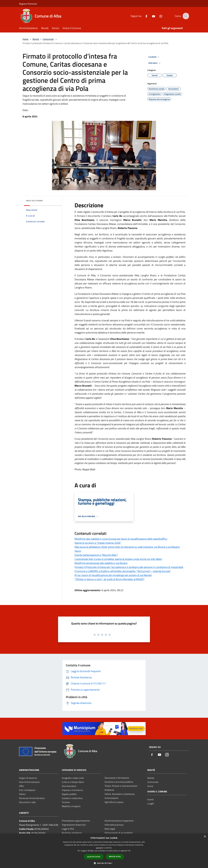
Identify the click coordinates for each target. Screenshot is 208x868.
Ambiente (109, 790)
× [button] (205, 837)
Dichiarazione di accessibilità (119, 833)
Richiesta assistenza (72, 833)
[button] (104, 863)
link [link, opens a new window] (129, 851)
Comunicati (48, 39)
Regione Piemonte (28, 4)
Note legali (110, 829)
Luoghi (151, 803)
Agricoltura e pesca (114, 802)
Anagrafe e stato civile (73, 778)
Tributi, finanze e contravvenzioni (121, 786)
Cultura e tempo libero (73, 782)
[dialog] (104, 851)
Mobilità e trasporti (71, 806)
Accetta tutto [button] (94, 857)
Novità (36, 39)
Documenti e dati (27, 802)
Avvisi (150, 786)
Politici (22, 794)
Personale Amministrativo (32, 798)
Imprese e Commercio (72, 790)
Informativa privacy (114, 825)
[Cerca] (185, 16)
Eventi (151, 799)
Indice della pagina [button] (34, 201)
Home (25, 39)
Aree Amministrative (29, 782)
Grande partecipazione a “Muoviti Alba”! (96, 555)
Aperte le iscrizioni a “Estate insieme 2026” (98, 543)
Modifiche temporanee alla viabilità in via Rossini (101, 563)
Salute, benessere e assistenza (120, 794)
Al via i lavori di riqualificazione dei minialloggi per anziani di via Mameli (113, 575)
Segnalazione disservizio (74, 825)
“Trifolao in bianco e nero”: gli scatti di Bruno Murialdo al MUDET (109, 579)
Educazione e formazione (117, 778)
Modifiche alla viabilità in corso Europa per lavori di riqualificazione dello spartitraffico (121, 539)
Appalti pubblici (69, 794)
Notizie (151, 778)
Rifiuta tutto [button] (115, 857)
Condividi (154, 57)
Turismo (66, 802)
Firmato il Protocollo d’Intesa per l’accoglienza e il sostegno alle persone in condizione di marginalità (129, 567)
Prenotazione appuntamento (76, 821)
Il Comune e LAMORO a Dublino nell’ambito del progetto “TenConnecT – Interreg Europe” (123, 571)
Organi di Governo (28, 778)
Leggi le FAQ (68, 829)
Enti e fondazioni (27, 790)
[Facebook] (144, 16)
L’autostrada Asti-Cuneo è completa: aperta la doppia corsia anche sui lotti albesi (118, 559)
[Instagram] (158, 16)
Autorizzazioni (112, 798)
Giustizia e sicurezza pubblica (119, 782)
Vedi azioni (155, 63)
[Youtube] (151, 16)
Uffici (22, 786)
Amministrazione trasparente (119, 821)
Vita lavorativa (69, 786)
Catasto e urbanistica (72, 798)
